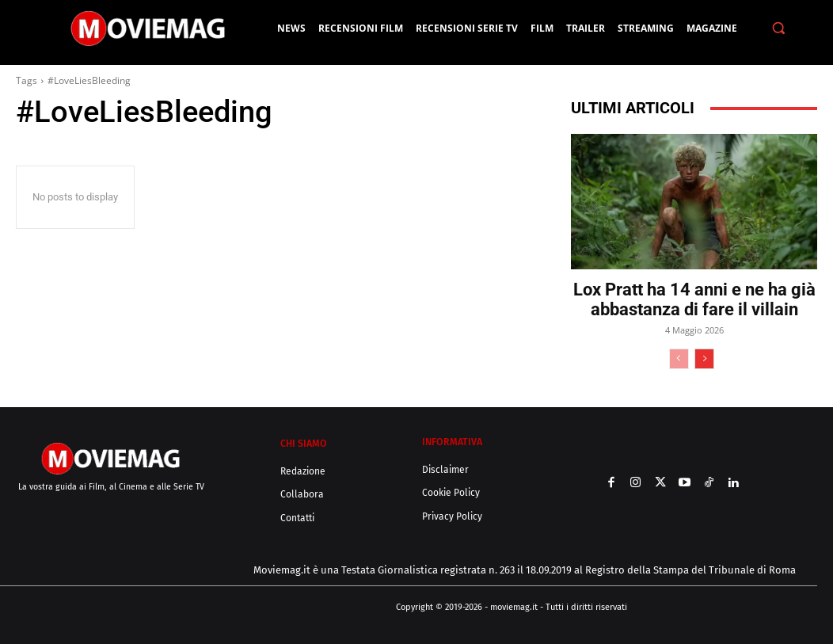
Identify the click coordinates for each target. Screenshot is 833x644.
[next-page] (704, 359)
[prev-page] (679, 359)
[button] (778, 28)
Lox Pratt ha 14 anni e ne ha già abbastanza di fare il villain (694, 299)
